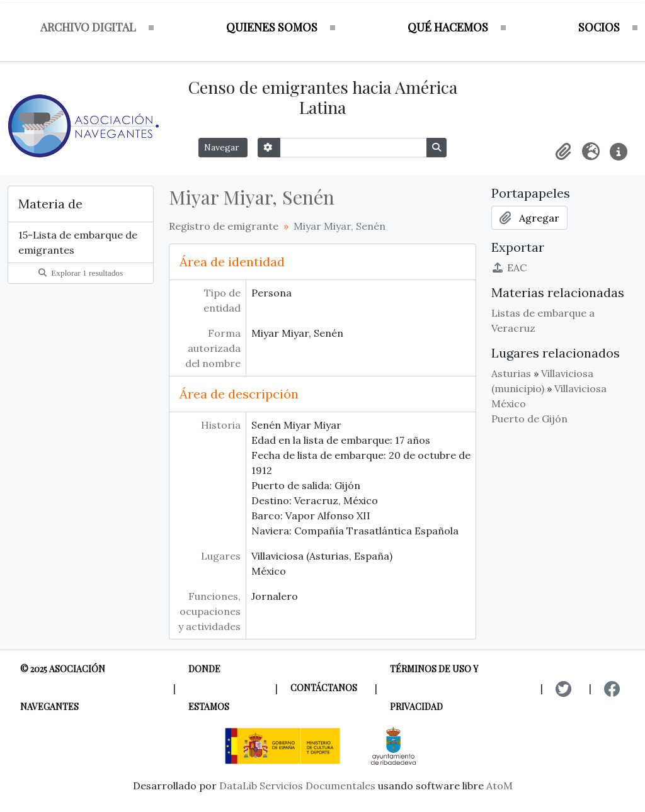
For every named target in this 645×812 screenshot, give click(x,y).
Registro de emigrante (224, 226)
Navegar (223, 147)
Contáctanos (324, 688)
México (509, 403)
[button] (563, 152)
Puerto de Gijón (529, 419)
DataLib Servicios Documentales (297, 786)
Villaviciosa (580, 388)
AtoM (499, 786)
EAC (509, 268)
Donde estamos (209, 688)
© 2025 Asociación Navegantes (63, 688)
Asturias (511, 373)
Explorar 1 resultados (81, 273)
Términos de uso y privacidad (434, 688)
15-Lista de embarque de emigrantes (78, 242)
